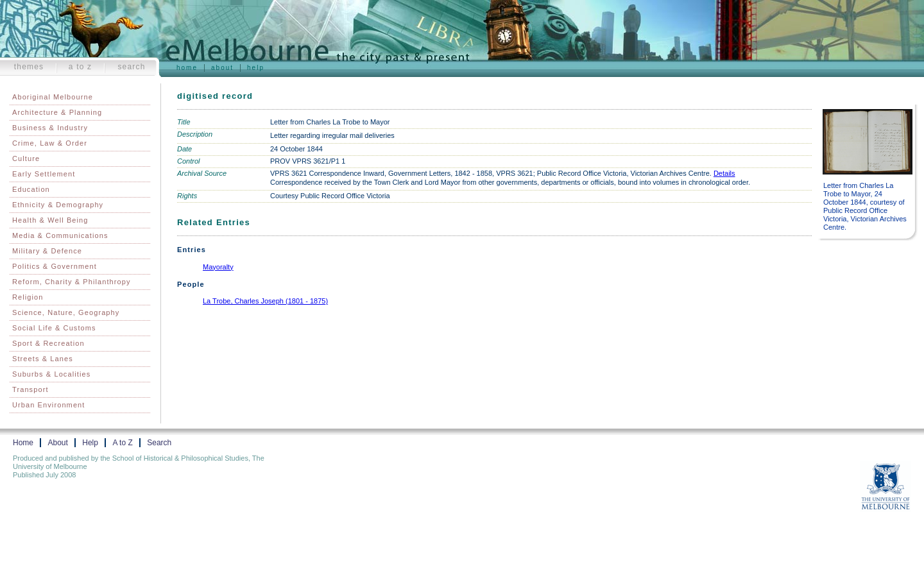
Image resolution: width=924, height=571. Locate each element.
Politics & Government (55, 266)
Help (256, 68)
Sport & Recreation (48, 343)
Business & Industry (50, 128)
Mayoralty (218, 267)
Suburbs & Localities (51, 374)
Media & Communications (60, 235)
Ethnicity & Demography (58, 205)
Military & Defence (47, 251)
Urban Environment (48, 405)
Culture (26, 158)
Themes (29, 67)
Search (131, 67)
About (222, 68)
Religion (28, 297)
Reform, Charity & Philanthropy (72, 282)
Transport (30, 389)
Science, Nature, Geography (66, 312)
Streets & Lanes (43, 359)
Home (187, 68)
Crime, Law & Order (50, 143)
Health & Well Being (50, 220)
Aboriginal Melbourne (53, 97)
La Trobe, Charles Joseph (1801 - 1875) (265, 301)
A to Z (81, 67)
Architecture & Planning (57, 112)
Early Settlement (44, 174)
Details (724, 173)
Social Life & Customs (54, 328)
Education (31, 189)
